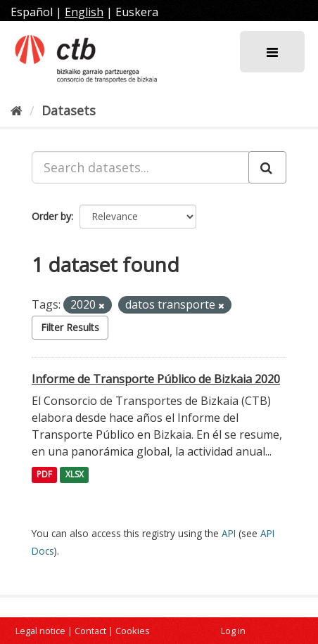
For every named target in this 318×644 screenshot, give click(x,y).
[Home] (17, 110)
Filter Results (70, 327)
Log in (233, 631)
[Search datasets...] (140, 167)
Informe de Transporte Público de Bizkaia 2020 (156, 379)
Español (32, 12)
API (229, 533)
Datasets (69, 110)
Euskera (137, 12)
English (84, 12)
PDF (44, 475)
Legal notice (40, 631)
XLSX (75, 475)
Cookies (133, 631)
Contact (90, 631)
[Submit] (267, 167)
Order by (51, 216)
